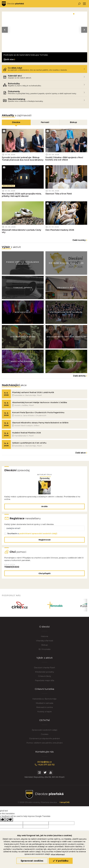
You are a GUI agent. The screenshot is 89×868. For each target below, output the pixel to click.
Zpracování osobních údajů (44, 732)
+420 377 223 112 (44, 767)
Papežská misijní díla (44, 683)
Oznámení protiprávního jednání (44, 741)
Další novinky (79, 241)
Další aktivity (79, 377)
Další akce (81, 454)
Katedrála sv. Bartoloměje (44, 701)
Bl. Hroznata (44, 652)
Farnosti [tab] (45, 122)
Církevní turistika (44, 691)
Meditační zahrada (44, 706)
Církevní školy (44, 679)
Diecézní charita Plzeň (44, 670)
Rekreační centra (44, 710)
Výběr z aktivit (44, 660)
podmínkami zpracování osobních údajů (38, 535)
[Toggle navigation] (84, 4)
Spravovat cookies (32, 861)
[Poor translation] (9, 822)
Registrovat (45, 541)
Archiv (44, 508)
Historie (44, 639)
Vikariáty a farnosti (45, 643)
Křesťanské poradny (44, 674)
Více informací (58, 855)
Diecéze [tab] (16, 122)
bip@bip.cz (44, 764)
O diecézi (45, 629)
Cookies (45, 737)
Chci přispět (44, 575)
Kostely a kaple (45, 714)
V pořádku (61, 861)
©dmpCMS (64, 805)
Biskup (45, 647)
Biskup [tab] (73, 122)
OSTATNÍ (44, 723)
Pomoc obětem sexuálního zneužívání (44, 745)
